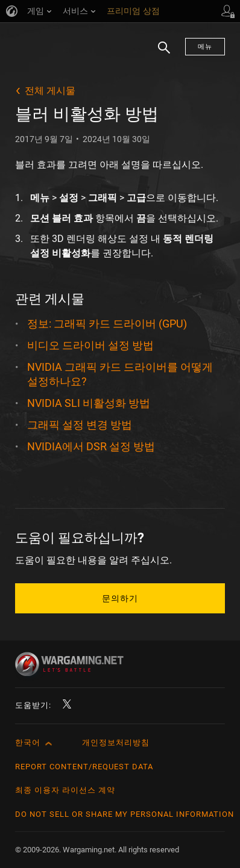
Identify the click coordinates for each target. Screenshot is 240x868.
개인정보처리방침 (116, 742)
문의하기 (120, 598)
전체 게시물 (50, 91)
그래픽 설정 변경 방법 (80, 425)
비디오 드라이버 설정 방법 (90, 345)
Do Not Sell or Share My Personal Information (125, 814)
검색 (160, 54)
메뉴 (205, 47)
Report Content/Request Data (84, 767)
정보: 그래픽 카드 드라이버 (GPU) (107, 324)
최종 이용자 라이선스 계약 (65, 790)
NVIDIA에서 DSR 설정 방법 (91, 446)
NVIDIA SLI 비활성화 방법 (89, 403)
